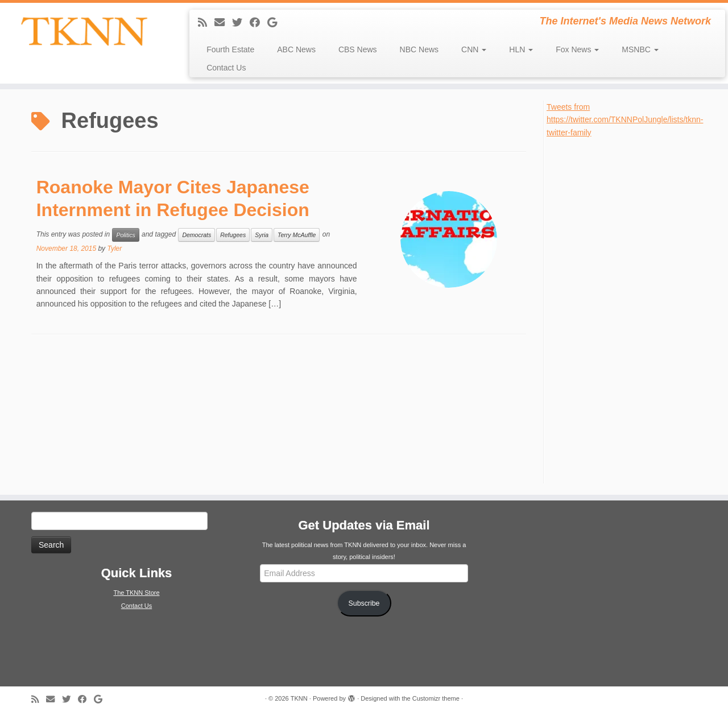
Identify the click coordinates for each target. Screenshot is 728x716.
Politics (125, 235)
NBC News (419, 49)
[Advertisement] (632, 309)
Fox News (577, 49)
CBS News (358, 49)
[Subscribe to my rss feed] (206, 23)
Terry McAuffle (297, 235)
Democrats (197, 235)
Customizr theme (436, 698)
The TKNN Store (136, 593)
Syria (262, 235)
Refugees (233, 235)
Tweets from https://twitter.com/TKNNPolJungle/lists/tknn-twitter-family (625, 120)
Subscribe (364, 603)
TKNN (299, 698)
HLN (521, 49)
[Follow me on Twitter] (241, 23)
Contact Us (226, 68)
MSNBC (640, 49)
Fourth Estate (230, 49)
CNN (474, 49)
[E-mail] (223, 23)
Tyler (114, 249)
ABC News (296, 49)
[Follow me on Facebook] (258, 23)
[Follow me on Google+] (276, 23)
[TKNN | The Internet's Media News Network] (84, 31)
